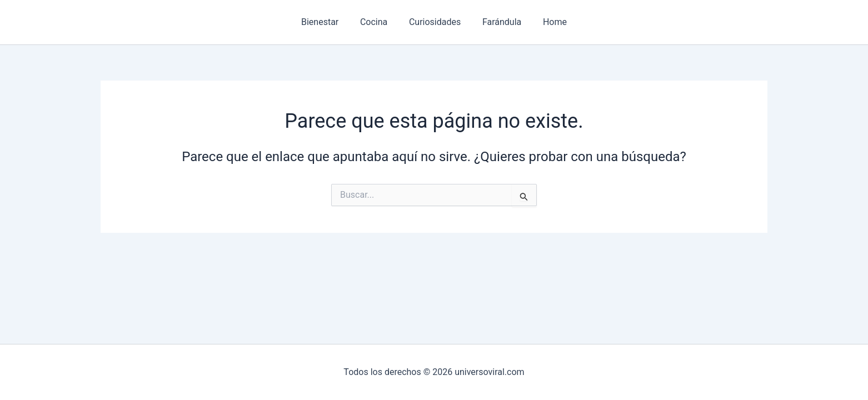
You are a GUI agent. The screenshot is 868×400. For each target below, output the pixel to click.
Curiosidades (435, 22)
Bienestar (327, 22)
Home (548, 22)
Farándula (498, 22)
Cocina (378, 22)
